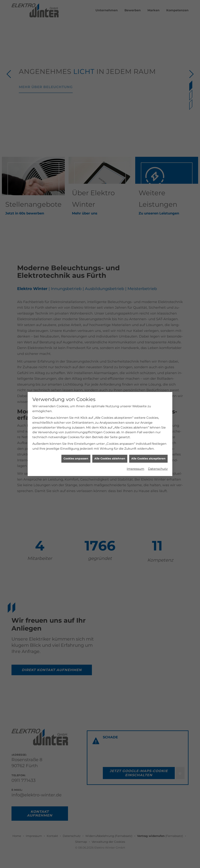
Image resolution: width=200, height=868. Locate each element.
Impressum (135, 448)
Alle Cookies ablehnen (110, 438)
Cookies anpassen (76, 438)
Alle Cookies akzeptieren (148, 438)
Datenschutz (158, 448)
